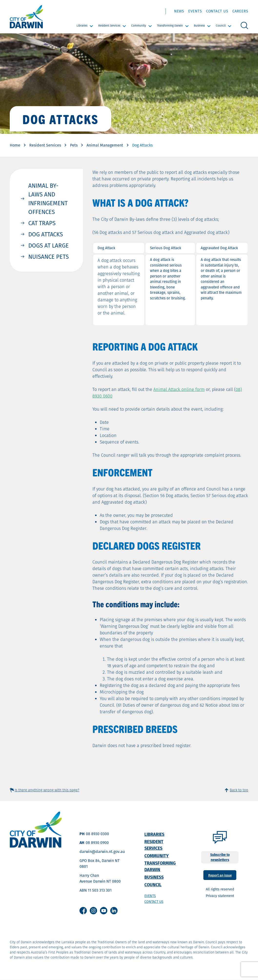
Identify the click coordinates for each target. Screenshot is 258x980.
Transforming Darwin (170, 26)
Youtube (104, 911)
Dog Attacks (46, 234)
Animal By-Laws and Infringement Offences (48, 199)
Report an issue (220, 875)
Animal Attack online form (179, 389)
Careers (240, 11)
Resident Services (109, 26)
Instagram (93, 911)
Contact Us (217, 11)
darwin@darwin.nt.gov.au (102, 852)
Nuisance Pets (49, 257)
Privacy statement (220, 896)
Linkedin (114, 911)
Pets (74, 145)
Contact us (154, 902)
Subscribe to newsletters (220, 857)
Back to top (239, 790)
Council (221, 26)
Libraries (82, 26)
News (179, 11)
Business (199, 26)
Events (195, 11)
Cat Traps (42, 223)
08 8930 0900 (97, 843)
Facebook (83, 911)
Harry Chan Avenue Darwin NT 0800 (100, 878)
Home (15, 145)
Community (139, 26)
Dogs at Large (49, 245)
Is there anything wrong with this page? (47, 790)
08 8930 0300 (97, 834)
